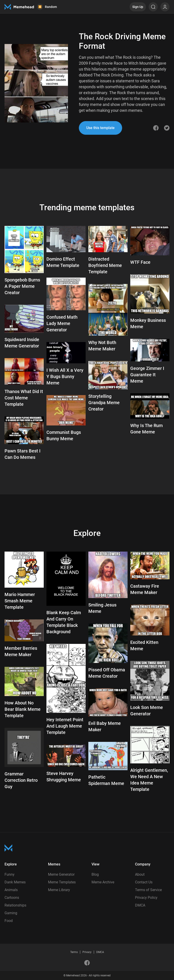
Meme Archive (103, 882)
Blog (95, 874)
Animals (11, 890)
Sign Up (138, 7)
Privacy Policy (146, 898)
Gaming (11, 913)
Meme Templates (62, 882)
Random (47, 7)
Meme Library (59, 890)
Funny (10, 874)
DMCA (140, 905)
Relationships (15, 905)
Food (9, 921)
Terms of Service (148, 890)
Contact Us (144, 882)
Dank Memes (15, 882)
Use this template (100, 128)
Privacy (87, 952)
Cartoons (12, 898)
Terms (74, 952)
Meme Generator (61, 874)
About (140, 874)
